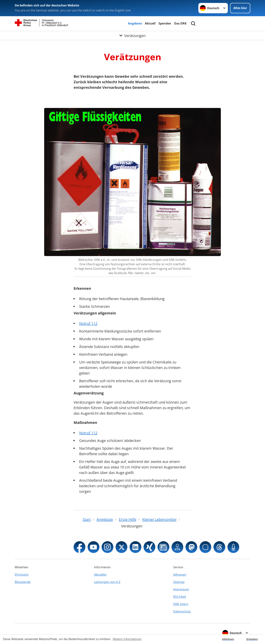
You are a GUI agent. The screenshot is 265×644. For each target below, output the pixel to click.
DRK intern (181, 604)
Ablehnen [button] (228, 639)
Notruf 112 (88, 323)
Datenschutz (182, 611)
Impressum (181, 589)
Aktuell (150, 23)
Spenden (165, 23)
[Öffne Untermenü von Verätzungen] (132, 36)
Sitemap (179, 582)
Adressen (180, 575)
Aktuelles (100, 575)
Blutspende (23, 582)
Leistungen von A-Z (107, 582)
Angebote (135, 23)
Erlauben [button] (252, 639)
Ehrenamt (22, 575)
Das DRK (180, 23)
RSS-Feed (180, 597)
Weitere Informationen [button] (127, 639)
